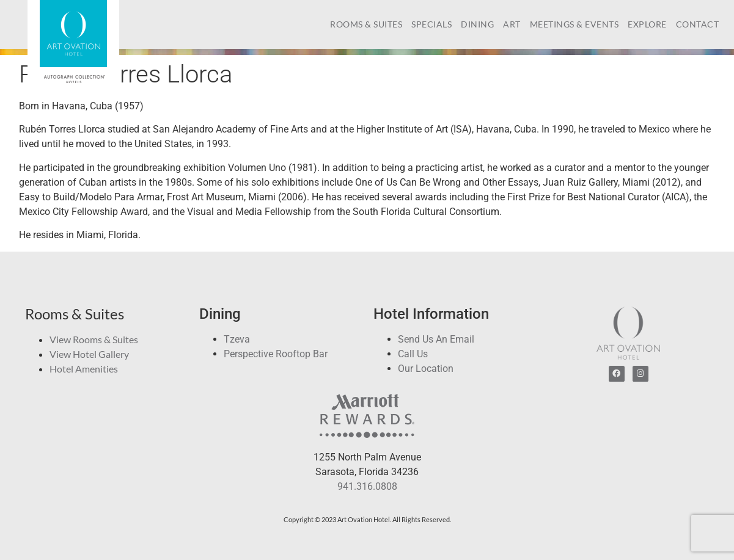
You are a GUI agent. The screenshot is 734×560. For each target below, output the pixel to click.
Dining (477, 24)
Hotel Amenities (84, 369)
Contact (698, 24)
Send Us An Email (436, 339)
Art (512, 24)
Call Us (413, 354)
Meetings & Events (574, 24)
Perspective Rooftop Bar (276, 354)
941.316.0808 (367, 486)
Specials (431, 24)
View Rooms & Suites (94, 339)
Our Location (426, 369)
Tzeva (237, 339)
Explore (647, 24)
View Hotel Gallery (89, 354)
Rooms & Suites (366, 24)
